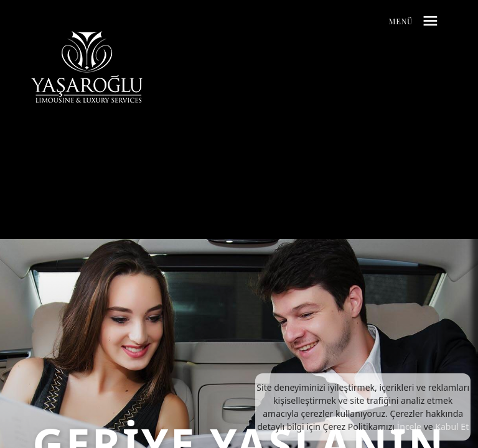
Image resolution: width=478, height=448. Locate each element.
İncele (409, 427)
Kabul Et (452, 427)
